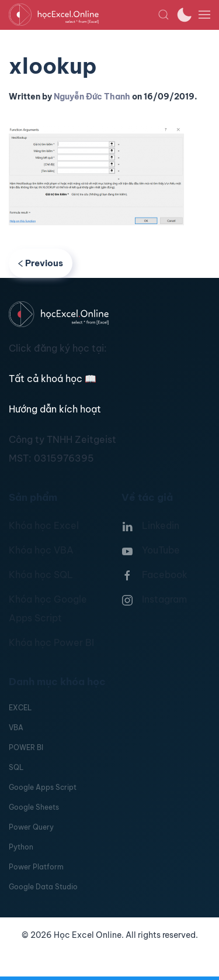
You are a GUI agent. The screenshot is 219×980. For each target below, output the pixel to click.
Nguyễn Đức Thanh (92, 97)
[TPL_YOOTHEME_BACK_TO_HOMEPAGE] (83, 15)
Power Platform (36, 867)
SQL (16, 767)
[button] (164, 15)
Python (21, 847)
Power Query (31, 827)
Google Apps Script (43, 787)
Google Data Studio (43, 887)
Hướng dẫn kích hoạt (55, 409)
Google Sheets (34, 807)
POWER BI (26, 747)
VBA (16, 728)
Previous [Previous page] (41, 263)
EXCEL (20, 708)
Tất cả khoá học (53, 379)
